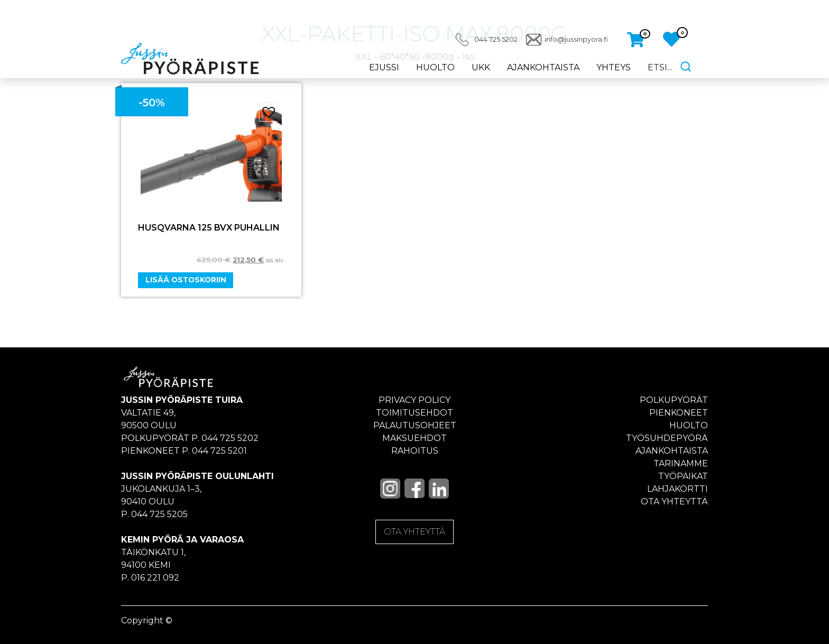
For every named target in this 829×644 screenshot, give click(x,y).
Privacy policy (414, 400)
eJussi (384, 67)
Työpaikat (683, 476)
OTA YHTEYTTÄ (414, 532)
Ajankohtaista (543, 67)
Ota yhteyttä (674, 502)
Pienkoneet (679, 413)
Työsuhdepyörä (667, 438)
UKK (481, 67)
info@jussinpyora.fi (576, 39)
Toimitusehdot (414, 413)
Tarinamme (681, 463)
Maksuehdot (414, 438)
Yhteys (614, 67)
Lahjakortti (678, 489)
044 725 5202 (496, 39)
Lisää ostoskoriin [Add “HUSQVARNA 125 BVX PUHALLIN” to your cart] (186, 280)
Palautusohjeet (415, 425)
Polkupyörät (674, 400)
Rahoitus (415, 451)
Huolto (435, 67)
